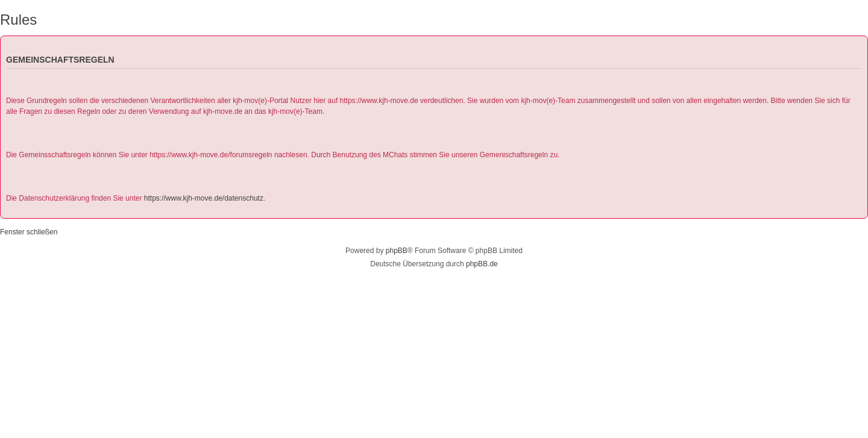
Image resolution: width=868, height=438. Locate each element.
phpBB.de (482, 264)
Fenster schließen (29, 232)
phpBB (397, 251)
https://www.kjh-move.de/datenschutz (204, 198)
